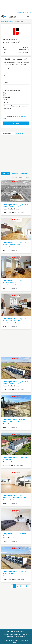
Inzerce (13, 631)
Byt (5, 93)
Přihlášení (28, 12)
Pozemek (7, 97)
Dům (6, 95)
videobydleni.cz (9, 635)
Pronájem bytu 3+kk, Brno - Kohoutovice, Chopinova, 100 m (15, 496)
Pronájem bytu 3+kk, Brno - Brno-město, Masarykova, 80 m (15, 319)
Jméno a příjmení (8, 68)
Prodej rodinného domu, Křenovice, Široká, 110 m (15, 572)
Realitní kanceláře (9, 21)
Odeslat (16, 123)
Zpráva (5, 103)
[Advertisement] (16, 5)
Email (4, 75)
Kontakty (22, 631)
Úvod (2, 21)
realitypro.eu (18, 635)
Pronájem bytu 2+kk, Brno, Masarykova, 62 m (12, 281)
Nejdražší (24, 174)
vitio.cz (25, 635)
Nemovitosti (8, 134)
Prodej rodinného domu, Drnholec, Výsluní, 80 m (15, 458)
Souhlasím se (15, 117)
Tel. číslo (5, 83)
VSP (8, 631)
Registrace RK (21, 12)
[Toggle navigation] (28, 17)
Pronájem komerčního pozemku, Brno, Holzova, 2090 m (15, 420)
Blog (17, 631)
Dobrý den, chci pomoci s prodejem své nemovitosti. (16, 109)
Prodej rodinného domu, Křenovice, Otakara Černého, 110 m (15, 205)
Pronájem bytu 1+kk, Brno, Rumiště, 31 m (16, 534)
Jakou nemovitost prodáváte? (12, 90)
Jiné (6, 99)
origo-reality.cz (21, 637)
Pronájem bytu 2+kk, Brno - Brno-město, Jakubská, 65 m (15, 243)
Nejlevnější (15, 174)
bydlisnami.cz (11, 637)
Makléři (20, 134)
